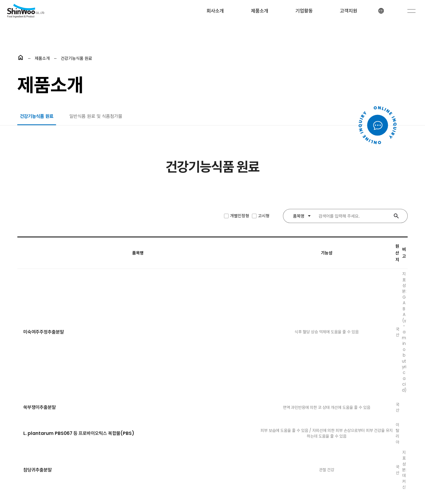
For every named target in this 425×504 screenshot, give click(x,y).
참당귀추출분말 (38, 342)
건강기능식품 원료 (38, 117)
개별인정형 (240, 217)
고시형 (264, 217)
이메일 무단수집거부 (156, 453)
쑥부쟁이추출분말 (40, 293)
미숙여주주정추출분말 (44, 268)
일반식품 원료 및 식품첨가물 (100, 117)
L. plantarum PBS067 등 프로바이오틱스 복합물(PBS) (81, 317)
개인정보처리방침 (112, 453)
